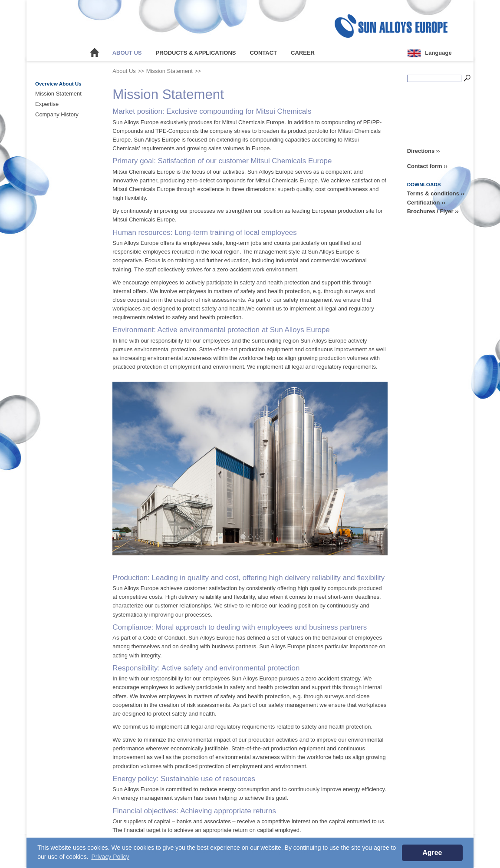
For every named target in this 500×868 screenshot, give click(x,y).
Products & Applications (196, 53)
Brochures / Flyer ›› (433, 211)
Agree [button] (432, 853)
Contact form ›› (427, 166)
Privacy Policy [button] (110, 857)
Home (95, 53)
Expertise (47, 104)
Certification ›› (426, 203)
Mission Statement (58, 94)
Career (303, 53)
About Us (127, 53)
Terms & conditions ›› (436, 193)
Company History (57, 114)
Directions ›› (424, 151)
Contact (263, 53)
